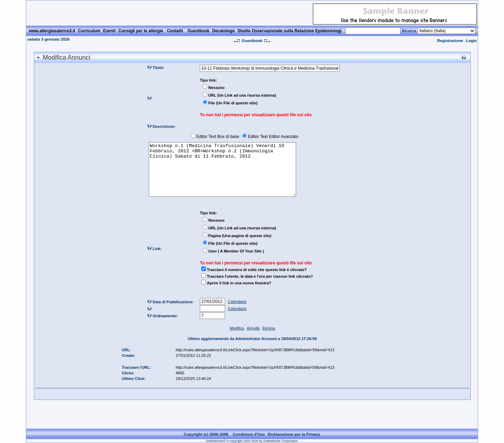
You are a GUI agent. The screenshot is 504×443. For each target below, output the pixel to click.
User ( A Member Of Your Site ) (236, 262)
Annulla (253, 339)
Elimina (269, 339)
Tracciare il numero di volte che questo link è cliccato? (257, 280)
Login (471, 41)
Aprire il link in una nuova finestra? (239, 293)
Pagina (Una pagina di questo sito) (240, 246)
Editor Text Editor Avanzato (273, 137)
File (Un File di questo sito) (233, 103)
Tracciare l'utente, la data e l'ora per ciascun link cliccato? (260, 287)
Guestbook (252, 41)
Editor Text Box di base (218, 137)
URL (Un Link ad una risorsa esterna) (242, 95)
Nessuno (216, 88)
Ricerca (409, 31)
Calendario (237, 312)
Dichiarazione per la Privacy (294, 434)
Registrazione (450, 41)
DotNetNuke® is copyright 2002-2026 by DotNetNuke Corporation (252, 441)
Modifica (237, 339)
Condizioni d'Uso (249, 434)
